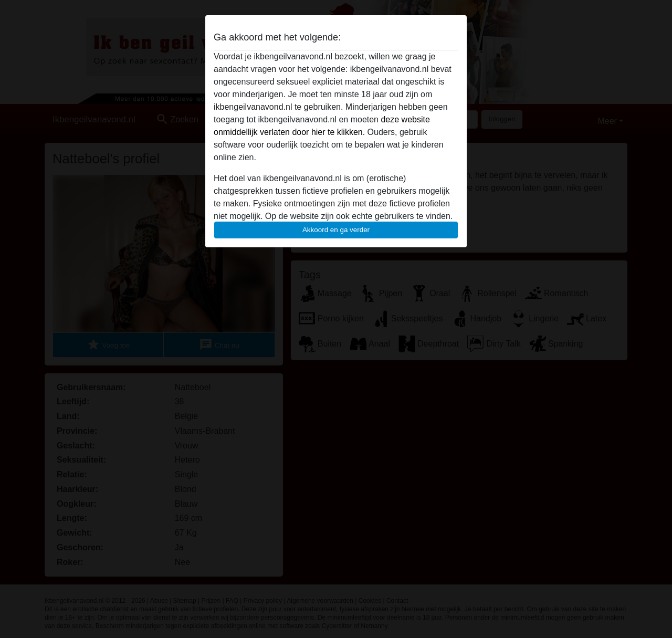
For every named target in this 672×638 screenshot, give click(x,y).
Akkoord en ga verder (336, 230)
